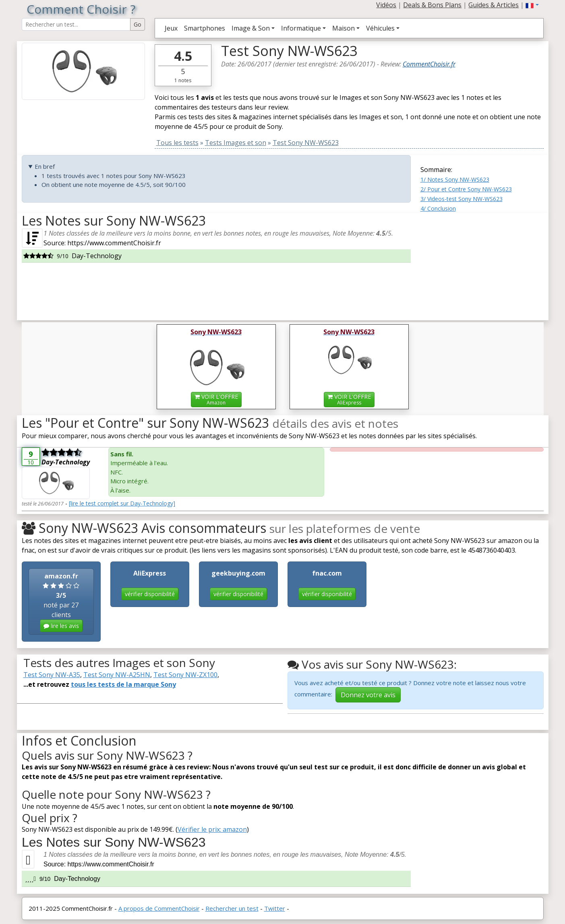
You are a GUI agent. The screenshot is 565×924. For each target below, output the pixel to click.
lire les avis (61, 626)
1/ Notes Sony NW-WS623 (455, 179)
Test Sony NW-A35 (52, 675)
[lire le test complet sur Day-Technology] (122, 503)
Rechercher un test (232, 908)
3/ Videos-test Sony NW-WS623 (462, 199)
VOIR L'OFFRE (216, 399)
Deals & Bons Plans (432, 5)
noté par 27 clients (61, 602)
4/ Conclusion (438, 208)
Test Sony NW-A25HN (117, 675)
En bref (45, 166)
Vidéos (386, 5)
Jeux (171, 28)
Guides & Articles (494, 5)
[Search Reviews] (76, 24)
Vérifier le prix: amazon (212, 829)
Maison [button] (344, 28)
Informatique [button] (301, 28)
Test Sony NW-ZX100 (185, 675)
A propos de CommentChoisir (159, 908)
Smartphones (205, 28)
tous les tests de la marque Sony (123, 684)
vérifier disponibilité (150, 594)
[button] (532, 5)
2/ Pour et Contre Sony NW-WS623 (466, 189)
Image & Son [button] (251, 28)
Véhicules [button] (380, 28)
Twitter (275, 908)
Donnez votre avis (368, 695)
